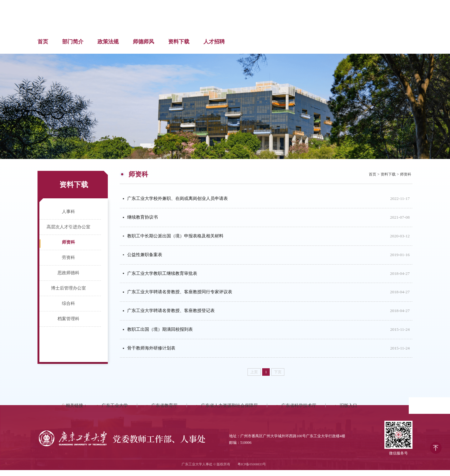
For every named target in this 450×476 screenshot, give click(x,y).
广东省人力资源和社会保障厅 (229, 412)
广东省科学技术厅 (299, 412)
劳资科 (68, 258)
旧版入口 (348, 412)
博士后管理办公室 (68, 288)
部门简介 (73, 42)
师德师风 (143, 42)
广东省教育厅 (164, 412)
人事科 (68, 212)
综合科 (68, 303)
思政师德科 (68, 273)
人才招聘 (214, 42)
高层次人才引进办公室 (68, 227)
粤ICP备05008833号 (252, 471)
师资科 (68, 242)
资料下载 (179, 42)
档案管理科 (68, 319)
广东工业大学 (115, 412)
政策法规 (108, 42)
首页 (43, 42)
